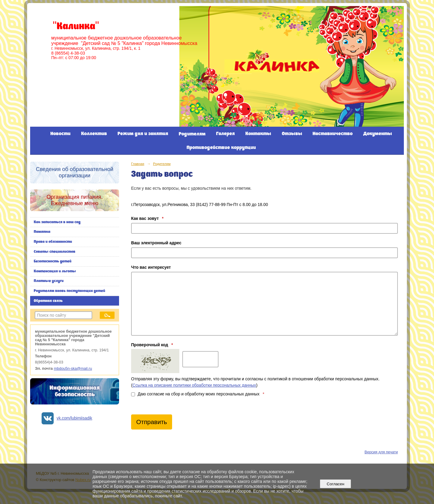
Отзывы (292, 134)
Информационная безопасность (75, 391)
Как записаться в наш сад (57, 222)
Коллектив (94, 134)
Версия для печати (381, 452)
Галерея (225, 134)
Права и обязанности (53, 242)
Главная (138, 164)
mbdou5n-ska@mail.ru (73, 369)
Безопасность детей (53, 261)
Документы (378, 134)
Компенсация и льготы (55, 271)
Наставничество (333, 134)
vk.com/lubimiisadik (74, 418)
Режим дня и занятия (143, 134)
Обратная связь (48, 301)
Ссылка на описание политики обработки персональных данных (194, 385)
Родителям (192, 134)
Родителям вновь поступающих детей (69, 291)
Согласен (336, 484)
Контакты (258, 134)
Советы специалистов (55, 252)
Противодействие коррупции (221, 148)
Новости (60, 134)
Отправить (152, 422)
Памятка (42, 232)
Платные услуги (49, 281)
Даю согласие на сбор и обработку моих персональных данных (198, 394)
